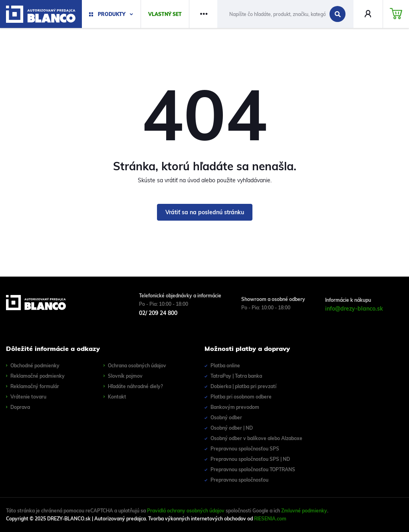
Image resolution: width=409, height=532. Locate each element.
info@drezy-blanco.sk (354, 309)
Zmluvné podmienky (304, 511)
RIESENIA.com (270, 519)
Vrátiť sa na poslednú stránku (205, 212)
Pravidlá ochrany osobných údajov (186, 511)
